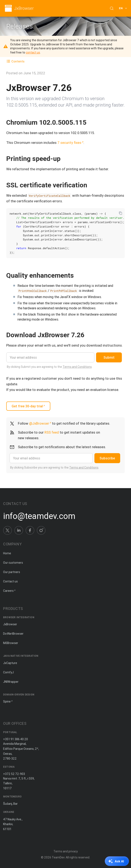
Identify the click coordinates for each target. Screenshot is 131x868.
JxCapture (10, 663)
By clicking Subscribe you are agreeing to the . (55, 468)
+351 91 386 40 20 (15, 739)
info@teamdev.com (39, 516)
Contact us (10, 581)
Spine (7, 701)
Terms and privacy (66, 851)
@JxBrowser (39, 423)
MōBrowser (11, 643)
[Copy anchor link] (91, 122)
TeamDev (58, 857)
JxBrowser (24, 8)
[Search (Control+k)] (112, 8)
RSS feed (52, 432)
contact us (33, 52)
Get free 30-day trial (27, 406)
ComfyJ (8, 672)
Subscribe (107, 458)
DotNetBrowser (13, 634)
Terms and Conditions (77, 367)
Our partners (12, 572)
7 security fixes (69, 143)
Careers (8, 591)
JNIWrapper (11, 682)
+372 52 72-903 (14, 774)
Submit (109, 357)
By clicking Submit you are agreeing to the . (50, 367)
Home (7, 553)
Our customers (13, 563)
